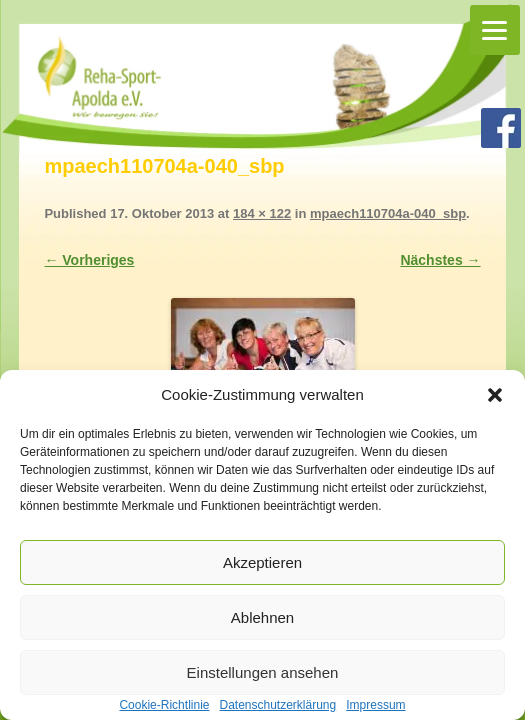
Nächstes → (440, 260)
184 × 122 (262, 213)
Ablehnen (262, 617)
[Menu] (495, 30)
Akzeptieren (262, 562)
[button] (495, 395)
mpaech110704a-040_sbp (388, 213)
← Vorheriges (89, 260)
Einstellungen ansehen (263, 672)
